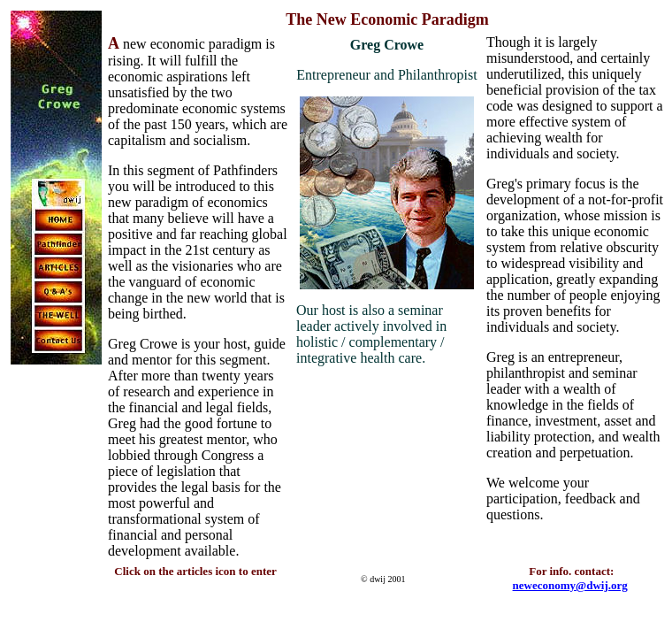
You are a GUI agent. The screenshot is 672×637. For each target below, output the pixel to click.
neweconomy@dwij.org (570, 585)
